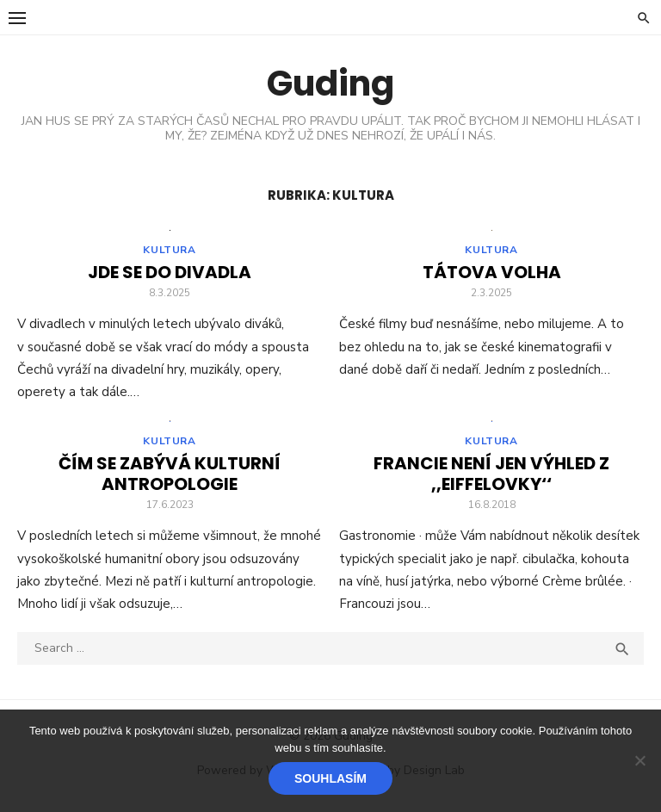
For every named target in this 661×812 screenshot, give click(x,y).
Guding (330, 84)
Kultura (169, 252)
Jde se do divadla (170, 275)
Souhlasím (330, 778)
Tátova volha (492, 275)
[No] (639, 760)
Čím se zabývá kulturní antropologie (170, 479)
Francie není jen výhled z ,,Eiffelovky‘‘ (491, 479)
